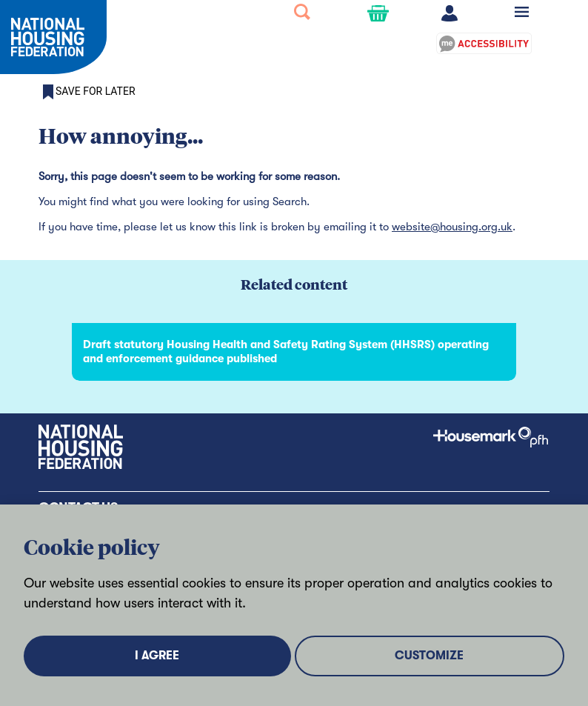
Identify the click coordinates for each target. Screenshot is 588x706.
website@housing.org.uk (452, 227)
